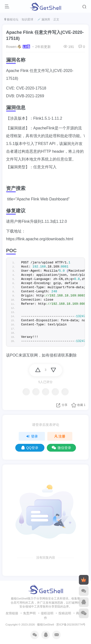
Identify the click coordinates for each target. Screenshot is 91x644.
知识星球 (27, 19)
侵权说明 (47, 613)
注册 (60, 436)
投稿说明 (65, 613)
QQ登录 (30, 448)
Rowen (11, 47)
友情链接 (12, 613)
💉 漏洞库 (43, 19)
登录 (32, 436)
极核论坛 (11, 19)
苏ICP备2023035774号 (71, 624)
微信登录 (61, 448)
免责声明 (29, 613)
